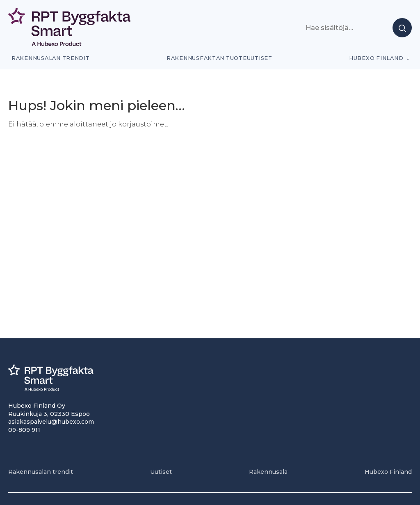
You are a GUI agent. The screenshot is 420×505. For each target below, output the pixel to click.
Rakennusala (268, 472)
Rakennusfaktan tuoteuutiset (219, 58)
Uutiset (161, 472)
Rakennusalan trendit (51, 58)
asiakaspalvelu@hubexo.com (51, 422)
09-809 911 (24, 430)
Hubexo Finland (376, 58)
